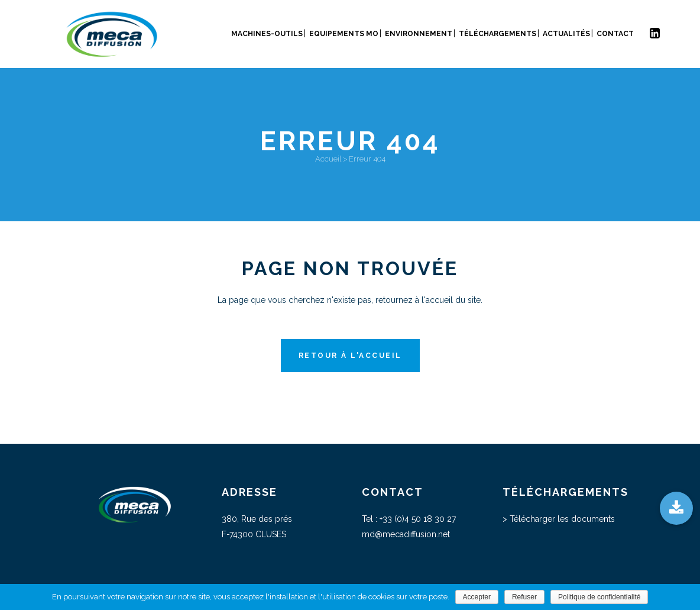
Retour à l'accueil (350, 356)
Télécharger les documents (562, 519)
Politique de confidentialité (599, 597)
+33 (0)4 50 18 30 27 (418, 519)
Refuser (524, 597)
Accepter (477, 597)
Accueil (328, 159)
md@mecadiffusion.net (406, 534)
